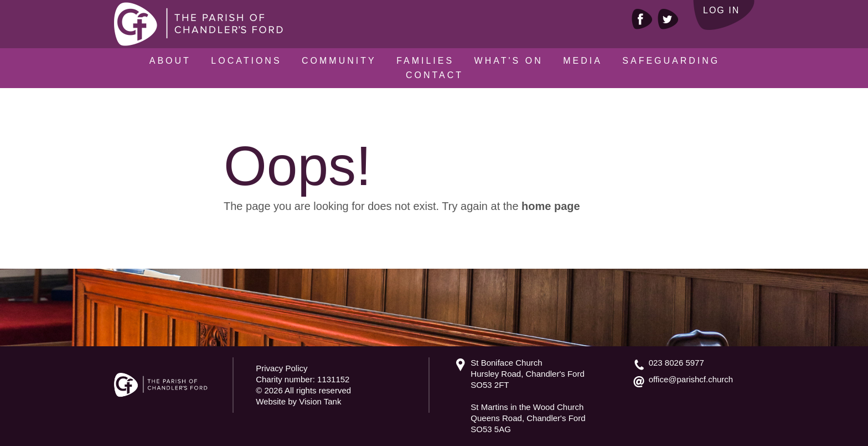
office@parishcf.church (691, 379)
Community (339, 61)
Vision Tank (320, 401)
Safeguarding (671, 61)
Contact (435, 75)
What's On (509, 61)
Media (583, 61)
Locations (246, 61)
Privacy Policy (281, 368)
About (170, 61)
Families (425, 61)
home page (551, 206)
